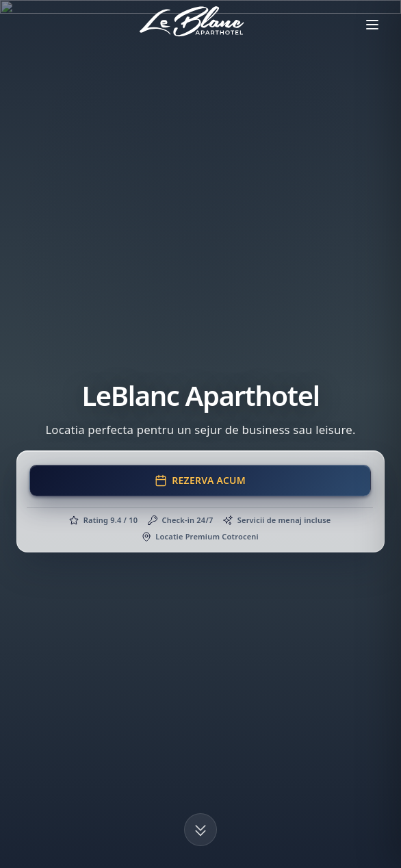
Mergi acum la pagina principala (200, 408)
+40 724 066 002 (75, 728)
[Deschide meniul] (372, 25)
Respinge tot (206, 841)
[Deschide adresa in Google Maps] (145, 699)
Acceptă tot (327, 841)
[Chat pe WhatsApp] (374, 434)
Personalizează (75, 841)
